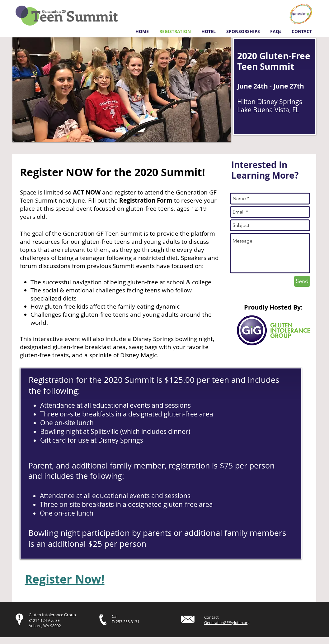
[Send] (302, 281)
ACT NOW (87, 192)
